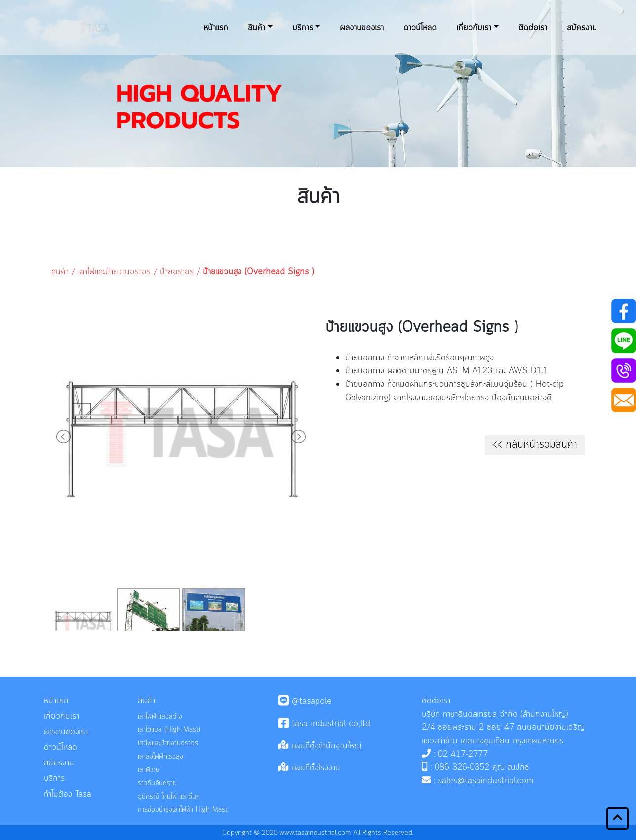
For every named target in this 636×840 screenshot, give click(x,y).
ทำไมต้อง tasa (68, 794)
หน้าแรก (216, 28)
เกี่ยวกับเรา (474, 28)
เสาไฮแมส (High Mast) (169, 730)
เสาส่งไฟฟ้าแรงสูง (160, 757)
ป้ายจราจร (177, 272)
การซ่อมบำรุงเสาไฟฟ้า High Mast (183, 810)
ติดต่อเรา (533, 28)
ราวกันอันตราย (157, 783)
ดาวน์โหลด (420, 28)
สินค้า (257, 28)
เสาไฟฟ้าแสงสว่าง (160, 717)
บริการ (303, 28)
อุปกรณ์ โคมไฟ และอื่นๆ (169, 797)
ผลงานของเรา (362, 28)
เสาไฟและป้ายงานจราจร (114, 272)
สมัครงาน (582, 28)
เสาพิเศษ (149, 770)
